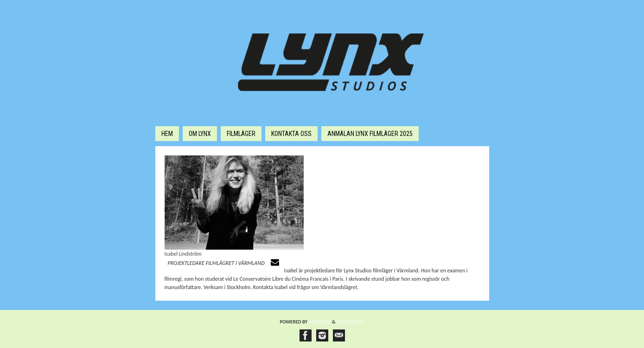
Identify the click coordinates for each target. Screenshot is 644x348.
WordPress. (351, 322)
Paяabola (320, 322)
